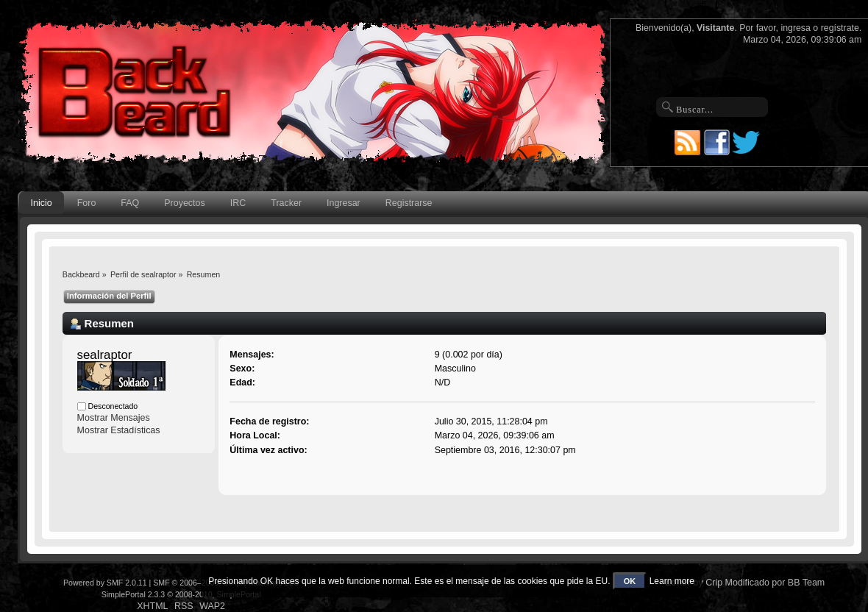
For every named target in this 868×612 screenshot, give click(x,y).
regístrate (840, 28)
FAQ (130, 203)
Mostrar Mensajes (114, 418)
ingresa (796, 28)
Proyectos (184, 203)
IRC (238, 203)
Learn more (672, 581)
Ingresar (344, 203)
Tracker (286, 203)
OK (630, 581)
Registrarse (409, 203)
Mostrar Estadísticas (119, 430)
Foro (87, 203)
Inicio (42, 203)
